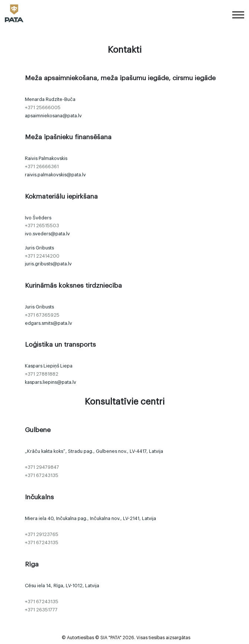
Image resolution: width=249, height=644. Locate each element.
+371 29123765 (42, 535)
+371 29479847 (42, 467)
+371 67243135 (42, 475)
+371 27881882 (42, 374)
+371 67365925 (42, 315)
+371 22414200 (42, 256)
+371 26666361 (42, 167)
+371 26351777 (41, 610)
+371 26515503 (42, 226)
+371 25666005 (43, 108)
